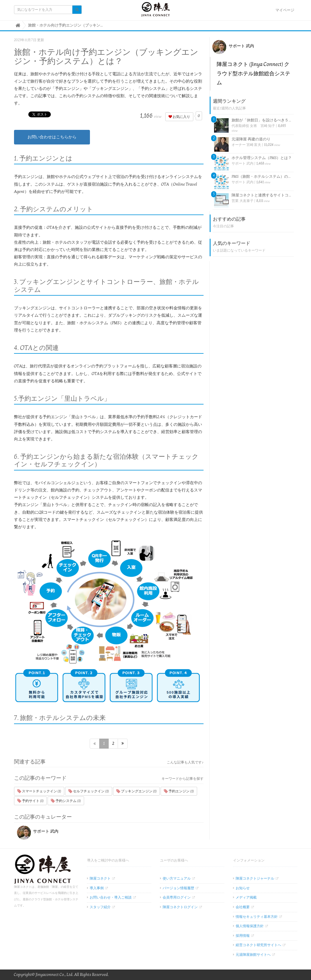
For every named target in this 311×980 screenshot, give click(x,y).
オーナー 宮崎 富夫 (246, 145)
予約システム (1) (66, 801)
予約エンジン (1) (179, 791)
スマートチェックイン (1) (39, 791)
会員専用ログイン (177, 897)
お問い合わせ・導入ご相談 (111, 897)
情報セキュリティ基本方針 (257, 917)
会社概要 (243, 907)
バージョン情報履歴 (178, 888)
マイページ (285, 10)
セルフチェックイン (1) (89, 791)
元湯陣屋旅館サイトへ (253, 955)
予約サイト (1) (31, 801)
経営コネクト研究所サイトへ (258, 945)
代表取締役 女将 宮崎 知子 (253, 126)
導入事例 (97, 888)
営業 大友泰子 (242, 201)
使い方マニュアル (177, 878)
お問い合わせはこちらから (52, 137)
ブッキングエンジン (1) (137, 791)
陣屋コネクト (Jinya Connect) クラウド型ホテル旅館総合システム (253, 74)
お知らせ (243, 888)
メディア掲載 (246, 897)
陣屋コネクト (100, 878)
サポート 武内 (38, 831)
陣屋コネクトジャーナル (255, 878)
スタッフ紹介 (100, 907)
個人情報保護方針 (250, 926)
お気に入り (179, 117)
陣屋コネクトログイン (180, 907)
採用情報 (243, 936)
